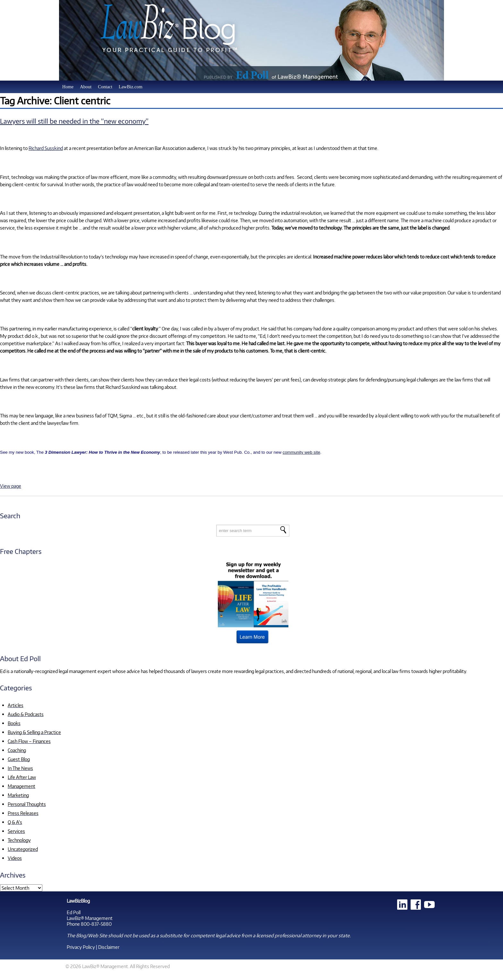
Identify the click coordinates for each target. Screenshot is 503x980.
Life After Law (22, 777)
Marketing (18, 795)
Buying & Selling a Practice (34, 732)
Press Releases (23, 813)
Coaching (17, 750)
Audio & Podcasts (26, 714)
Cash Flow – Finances (29, 741)
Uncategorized (23, 849)
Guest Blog (19, 759)
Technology (19, 840)
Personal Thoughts (27, 804)
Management (21, 786)
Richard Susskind (46, 148)
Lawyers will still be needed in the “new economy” (74, 121)
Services (16, 831)
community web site (301, 452)
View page (11, 486)
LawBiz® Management (90, 918)
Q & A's (15, 822)
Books (14, 723)
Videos (15, 858)
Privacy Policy (81, 947)
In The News (20, 768)
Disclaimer (109, 947)
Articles (16, 705)
